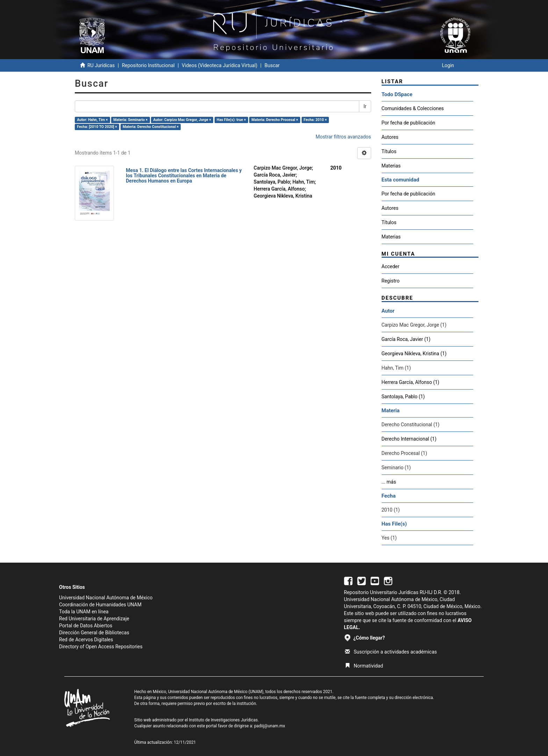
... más (389, 482)
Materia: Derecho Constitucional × (151, 127)
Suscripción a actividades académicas (391, 652)
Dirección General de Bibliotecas (94, 633)
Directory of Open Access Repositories (101, 647)
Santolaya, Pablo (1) (403, 397)
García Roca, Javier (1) (406, 339)
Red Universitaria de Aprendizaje (94, 619)
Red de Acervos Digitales (86, 640)
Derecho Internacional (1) (409, 439)
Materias (391, 166)
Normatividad (364, 666)
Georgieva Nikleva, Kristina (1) (414, 354)
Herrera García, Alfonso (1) (411, 382)
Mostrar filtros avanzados (343, 137)
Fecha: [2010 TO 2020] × (97, 127)
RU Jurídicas (101, 65)
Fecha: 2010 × (315, 120)
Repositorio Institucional (148, 65)
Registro (391, 281)
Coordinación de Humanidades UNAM (100, 605)
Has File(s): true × (231, 120)
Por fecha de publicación (409, 123)
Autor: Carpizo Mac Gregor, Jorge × (182, 120)
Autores (390, 137)
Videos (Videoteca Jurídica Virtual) (219, 65)
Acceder (391, 266)
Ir (365, 106)
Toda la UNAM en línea (84, 612)
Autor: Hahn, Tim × (92, 120)
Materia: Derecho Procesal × (275, 120)
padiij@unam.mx (270, 726)
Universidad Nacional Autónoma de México (106, 598)
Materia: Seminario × (130, 120)
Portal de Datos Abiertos (86, 626)
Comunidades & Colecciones (413, 108)
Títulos (389, 151)
